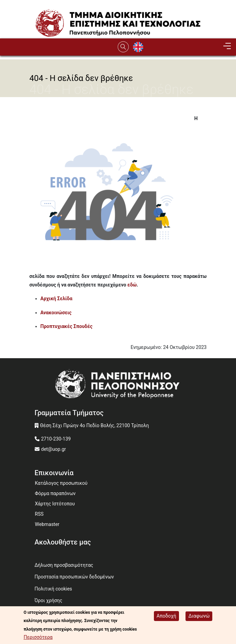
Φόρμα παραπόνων (55, 493)
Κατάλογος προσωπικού (61, 483)
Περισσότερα (38, 638)
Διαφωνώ (199, 617)
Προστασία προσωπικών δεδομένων (74, 577)
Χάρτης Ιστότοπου (55, 504)
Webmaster (47, 524)
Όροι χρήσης (49, 600)
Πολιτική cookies (53, 589)
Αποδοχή (166, 617)
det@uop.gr (54, 449)
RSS (39, 514)
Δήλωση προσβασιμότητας (64, 565)
